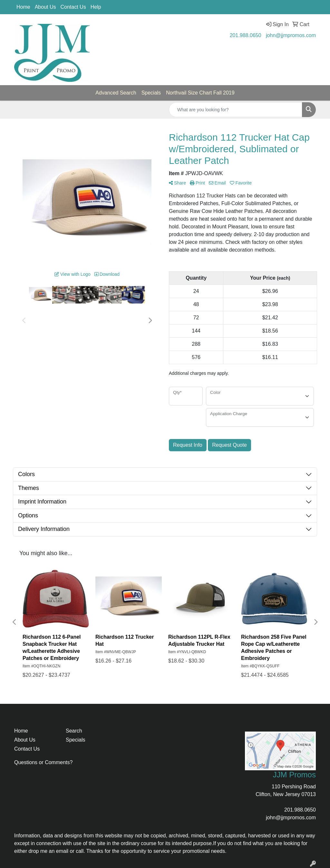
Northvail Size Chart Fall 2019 (200, 93)
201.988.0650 (246, 35)
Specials (151, 93)
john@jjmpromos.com (291, 35)
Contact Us (73, 7)
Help (96, 7)
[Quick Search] (236, 110)
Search (74, 731)
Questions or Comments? (43, 762)
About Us (45, 7)
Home (23, 7)
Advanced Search (116, 93)
